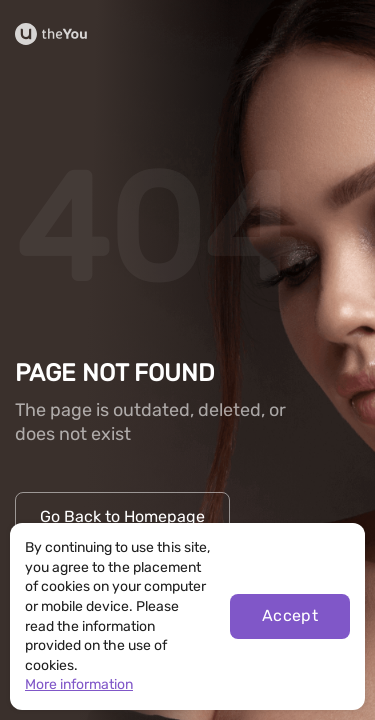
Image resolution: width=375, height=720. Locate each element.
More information (79, 684)
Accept (290, 615)
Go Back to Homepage (122, 516)
